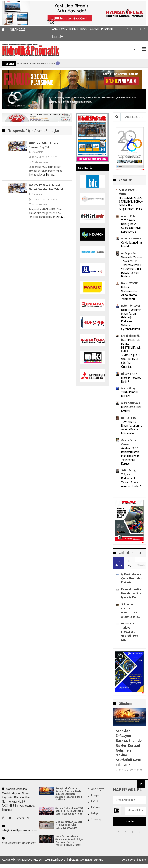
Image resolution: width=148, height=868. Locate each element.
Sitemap (96, 820)
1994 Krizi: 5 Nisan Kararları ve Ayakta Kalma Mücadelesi (132, 428)
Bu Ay (130, 563)
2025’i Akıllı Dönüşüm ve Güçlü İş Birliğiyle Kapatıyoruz (131, 226)
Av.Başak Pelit (130, 253)
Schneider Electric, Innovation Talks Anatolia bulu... (132, 611)
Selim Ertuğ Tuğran (128, 473)
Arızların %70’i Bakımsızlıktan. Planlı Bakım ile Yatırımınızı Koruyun (130, 456)
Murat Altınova (131, 403)
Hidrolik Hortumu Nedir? (131, 380)
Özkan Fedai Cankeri (129, 442)
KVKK (84, 29)
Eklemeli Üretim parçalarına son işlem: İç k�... (131, 594)
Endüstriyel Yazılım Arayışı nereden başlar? (131, 482)
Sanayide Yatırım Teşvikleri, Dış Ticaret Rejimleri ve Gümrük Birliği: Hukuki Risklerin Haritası (132, 267)
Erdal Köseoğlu (131, 336)
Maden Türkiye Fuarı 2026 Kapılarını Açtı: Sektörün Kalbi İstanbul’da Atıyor (69, 811)
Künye (74, 29)
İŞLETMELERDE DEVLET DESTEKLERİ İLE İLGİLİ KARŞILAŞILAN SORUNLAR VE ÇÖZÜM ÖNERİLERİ (131, 353)
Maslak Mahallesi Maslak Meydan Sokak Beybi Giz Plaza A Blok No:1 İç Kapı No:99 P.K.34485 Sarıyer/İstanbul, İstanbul (18, 799)
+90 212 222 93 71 (16, 818)
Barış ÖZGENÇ (130, 283)
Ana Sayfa (60, 29)
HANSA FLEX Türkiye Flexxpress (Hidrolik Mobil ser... (131, 632)
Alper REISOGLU (131, 239)
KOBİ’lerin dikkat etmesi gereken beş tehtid (44, 145)
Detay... (51, 175)
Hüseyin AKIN (129, 374)
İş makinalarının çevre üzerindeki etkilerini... (132, 578)
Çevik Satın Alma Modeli (132, 244)
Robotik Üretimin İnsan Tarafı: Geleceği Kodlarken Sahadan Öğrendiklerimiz (131, 319)
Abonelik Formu (101, 29)
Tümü (141, 565)
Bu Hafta (118, 563)
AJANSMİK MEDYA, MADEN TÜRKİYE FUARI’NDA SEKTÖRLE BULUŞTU (69, 825)
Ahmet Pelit (129, 216)
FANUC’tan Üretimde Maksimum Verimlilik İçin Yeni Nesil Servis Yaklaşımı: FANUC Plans (69, 841)
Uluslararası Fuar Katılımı (131, 409)
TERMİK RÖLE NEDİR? (130, 394)
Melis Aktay (128, 388)
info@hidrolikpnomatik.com (19, 828)
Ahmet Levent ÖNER (128, 192)
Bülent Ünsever (131, 306)
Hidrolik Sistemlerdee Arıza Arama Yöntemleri (129, 293)
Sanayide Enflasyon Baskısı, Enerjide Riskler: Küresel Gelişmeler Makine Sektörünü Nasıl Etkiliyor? (129, 748)
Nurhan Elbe (129, 418)
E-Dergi (96, 807)
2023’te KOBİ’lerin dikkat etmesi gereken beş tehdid (46, 188)
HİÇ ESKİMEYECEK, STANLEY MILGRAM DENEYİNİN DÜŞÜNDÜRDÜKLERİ (131, 204)
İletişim (58, 37)
